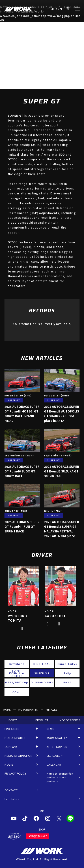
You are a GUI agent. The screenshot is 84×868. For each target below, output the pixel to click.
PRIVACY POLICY (15, 773)
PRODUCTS (12, 729)
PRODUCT (42, 720)
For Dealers (12, 799)
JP (54, 9)
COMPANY (11, 747)
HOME (7, 709)
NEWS (51, 729)
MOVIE (9, 764)
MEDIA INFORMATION (18, 756)
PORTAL (14, 720)
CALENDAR (54, 764)
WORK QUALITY (57, 738)
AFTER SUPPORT (58, 747)
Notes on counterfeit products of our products (60, 777)
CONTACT (11, 790)
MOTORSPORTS (28, 709)
